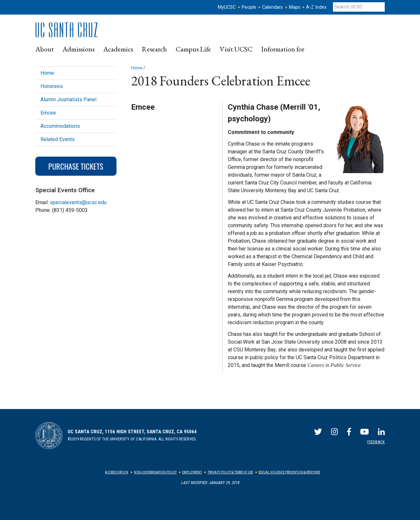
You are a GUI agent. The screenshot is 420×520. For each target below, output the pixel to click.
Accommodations (60, 126)
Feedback (376, 442)
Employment (192, 472)
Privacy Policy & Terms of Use (230, 472)
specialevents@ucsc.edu (78, 202)
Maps (295, 7)
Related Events (58, 139)
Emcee (48, 113)
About (44, 49)
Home (137, 68)
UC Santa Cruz (71, 30)
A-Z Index (316, 7)
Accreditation (116, 472)
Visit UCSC (236, 49)
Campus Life (193, 49)
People (249, 7)
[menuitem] (44, 49)
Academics (118, 49)
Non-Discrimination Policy (155, 472)
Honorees (52, 86)
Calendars (272, 7)
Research (154, 49)
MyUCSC (227, 7)
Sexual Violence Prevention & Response (289, 472)
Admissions (78, 49)
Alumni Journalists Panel (68, 100)
